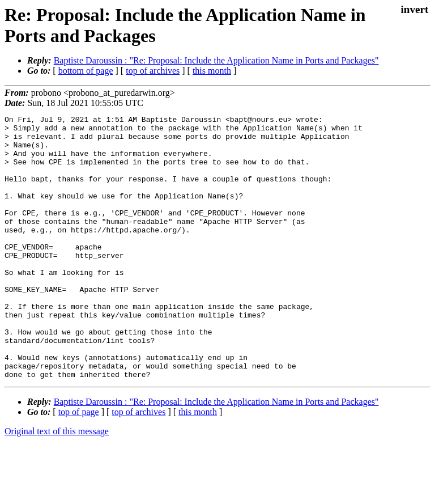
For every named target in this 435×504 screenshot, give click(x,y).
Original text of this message (57, 484)
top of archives (153, 71)
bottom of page (86, 71)
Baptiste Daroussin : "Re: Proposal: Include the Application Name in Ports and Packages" (216, 60)
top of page (79, 465)
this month (212, 71)
